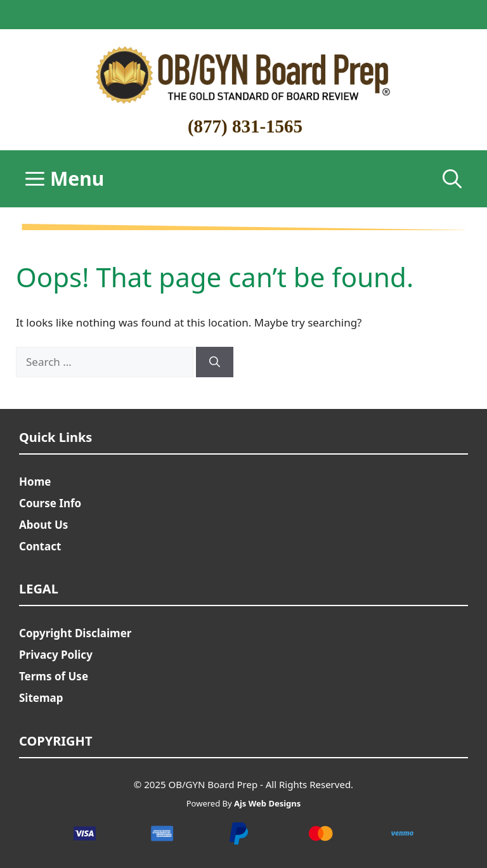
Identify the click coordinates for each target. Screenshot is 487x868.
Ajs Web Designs (267, 803)
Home (35, 482)
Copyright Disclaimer (75, 633)
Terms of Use (54, 676)
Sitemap (41, 698)
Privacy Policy (56, 655)
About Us (43, 525)
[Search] (215, 362)
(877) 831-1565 (245, 126)
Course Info (50, 503)
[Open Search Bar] (452, 179)
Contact (40, 546)
